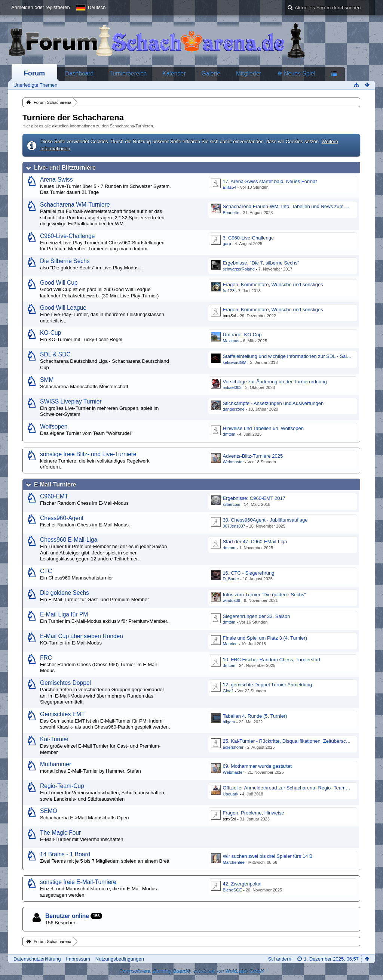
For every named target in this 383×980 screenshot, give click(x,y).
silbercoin (232, 504)
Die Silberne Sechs (65, 261)
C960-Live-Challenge (68, 236)
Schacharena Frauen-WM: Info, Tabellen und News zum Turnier (292, 206)
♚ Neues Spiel (296, 73)
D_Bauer (231, 579)
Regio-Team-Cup (62, 786)
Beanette (231, 213)
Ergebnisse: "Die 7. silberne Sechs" (261, 263)
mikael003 (232, 387)
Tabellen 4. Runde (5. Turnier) (255, 716)
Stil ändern (280, 959)
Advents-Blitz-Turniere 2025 (253, 456)
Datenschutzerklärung (37, 959)
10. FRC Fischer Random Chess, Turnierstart (272, 660)
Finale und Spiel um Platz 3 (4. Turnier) (265, 638)
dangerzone (234, 409)
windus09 (232, 600)
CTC (46, 571)
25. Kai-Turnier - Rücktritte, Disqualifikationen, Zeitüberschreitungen (296, 741)
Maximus (231, 341)
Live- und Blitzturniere (65, 168)
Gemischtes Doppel (65, 683)
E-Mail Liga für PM (64, 614)
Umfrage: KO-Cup (242, 335)
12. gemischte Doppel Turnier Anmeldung (267, 685)
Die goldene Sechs (65, 593)
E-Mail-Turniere (55, 484)
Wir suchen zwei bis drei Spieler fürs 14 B (268, 856)
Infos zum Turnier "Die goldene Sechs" (264, 595)
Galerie (211, 73)
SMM (47, 380)
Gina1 (228, 691)
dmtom (229, 434)
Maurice (230, 644)
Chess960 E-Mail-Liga (69, 540)
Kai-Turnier (54, 739)
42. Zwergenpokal (242, 884)
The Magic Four (60, 833)
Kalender (174, 73)
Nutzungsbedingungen (120, 959)
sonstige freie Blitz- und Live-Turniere (88, 454)
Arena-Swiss (56, 180)
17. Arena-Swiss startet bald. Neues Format (270, 181)
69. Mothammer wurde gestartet (257, 766)
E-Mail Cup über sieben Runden (82, 636)
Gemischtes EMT (62, 714)
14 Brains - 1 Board (65, 854)
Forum (35, 73)
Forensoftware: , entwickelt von (192, 971)
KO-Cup (50, 333)
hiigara (229, 722)
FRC (46, 658)
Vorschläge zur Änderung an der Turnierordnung (275, 382)
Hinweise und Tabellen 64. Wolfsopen (263, 428)
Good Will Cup (59, 283)
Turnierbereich (128, 73)
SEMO (49, 811)
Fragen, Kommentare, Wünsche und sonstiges (273, 285)
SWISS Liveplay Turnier (71, 401)
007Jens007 (234, 526)
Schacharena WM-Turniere (75, 205)
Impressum (78, 959)
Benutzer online (67, 916)
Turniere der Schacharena (73, 118)
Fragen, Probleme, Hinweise (254, 813)
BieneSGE (233, 890)
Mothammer (56, 764)
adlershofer (233, 747)
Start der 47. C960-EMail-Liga (255, 542)
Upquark (231, 794)
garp (227, 244)
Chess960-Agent (62, 518)
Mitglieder (249, 73)
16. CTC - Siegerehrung (249, 573)
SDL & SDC (55, 354)
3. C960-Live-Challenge (249, 238)
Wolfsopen (54, 426)
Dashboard (79, 73)
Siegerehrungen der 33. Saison (257, 616)
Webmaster (233, 462)
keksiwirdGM (235, 362)
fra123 (229, 291)
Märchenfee (234, 862)
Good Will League (63, 308)
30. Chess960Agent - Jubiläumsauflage (265, 520)
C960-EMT (54, 496)
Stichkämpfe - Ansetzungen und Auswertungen (273, 403)
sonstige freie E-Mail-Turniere (78, 882)
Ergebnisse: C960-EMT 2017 (254, 498)
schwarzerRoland (239, 269)
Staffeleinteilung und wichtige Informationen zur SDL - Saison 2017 (295, 356)
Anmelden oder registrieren (41, 7)
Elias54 (230, 187)
